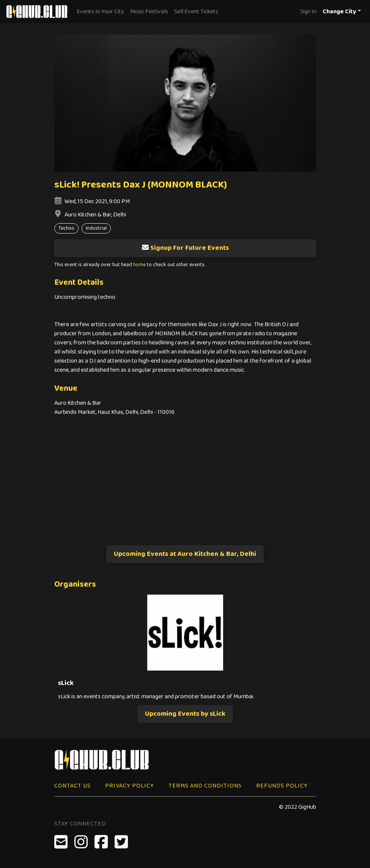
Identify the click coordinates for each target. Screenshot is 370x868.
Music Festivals (149, 12)
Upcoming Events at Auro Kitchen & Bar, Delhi (185, 554)
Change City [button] (339, 12)
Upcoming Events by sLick (185, 714)
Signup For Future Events (185, 248)
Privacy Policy (130, 786)
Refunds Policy (282, 786)
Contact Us (72, 786)
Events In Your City (100, 12)
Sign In (308, 12)
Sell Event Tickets (196, 12)
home (139, 265)
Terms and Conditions (205, 786)
